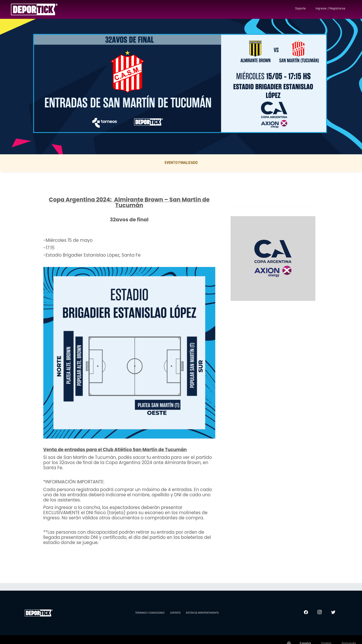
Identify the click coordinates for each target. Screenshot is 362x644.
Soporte (300, 9)
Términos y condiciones (150, 613)
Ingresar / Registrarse (330, 9)
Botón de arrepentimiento (202, 613)
